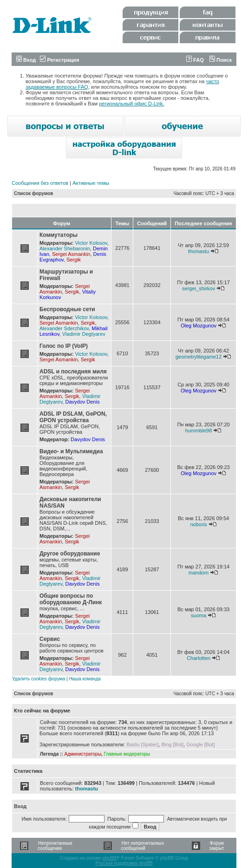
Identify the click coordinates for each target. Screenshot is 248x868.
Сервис (50, 639)
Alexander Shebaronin (65, 248)
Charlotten (199, 658)
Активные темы (91, 183)
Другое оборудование (70, 554)
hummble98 (199, 431)
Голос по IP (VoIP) (64, 346)
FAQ (195, 60)
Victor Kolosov (91, 243)
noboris (198, 524)
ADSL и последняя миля (73, 372)
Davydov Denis (82, 402)
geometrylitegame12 (199, 357)
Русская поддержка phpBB (124, 863)
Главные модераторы (127, 754)
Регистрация (59, 60)
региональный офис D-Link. (132, 104)
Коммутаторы (59, 235)
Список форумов (34, 193)
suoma (199, 615)
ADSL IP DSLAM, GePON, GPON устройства (73, 417)
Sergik (74, 260)
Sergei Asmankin (71, 254)
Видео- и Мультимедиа (71, 451)
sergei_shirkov (199, 288)
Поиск (221, 60)
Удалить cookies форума (39, 679)
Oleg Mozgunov (199, 326)
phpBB (109, 858)
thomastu (199, 251)
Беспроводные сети (67, 309)
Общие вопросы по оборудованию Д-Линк (71, 599)
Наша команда (85, 679)
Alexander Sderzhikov (64, 328)
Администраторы (82, 754)
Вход (26, 60)
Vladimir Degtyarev (84, 334)
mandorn (199, 573)
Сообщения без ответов (40, 183)
